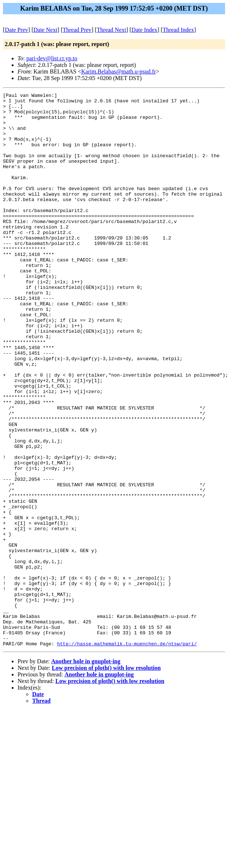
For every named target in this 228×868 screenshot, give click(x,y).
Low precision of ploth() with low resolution (106, 779)
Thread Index (178, 30)
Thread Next (111, 30)
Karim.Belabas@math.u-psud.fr (118, 71)
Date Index (145, 30)
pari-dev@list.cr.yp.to (52, 58)
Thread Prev (77, 30)
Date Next (45, 30)
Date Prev (16, 30)
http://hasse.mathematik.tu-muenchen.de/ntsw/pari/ (127, 754)
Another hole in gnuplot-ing (86, 772)
